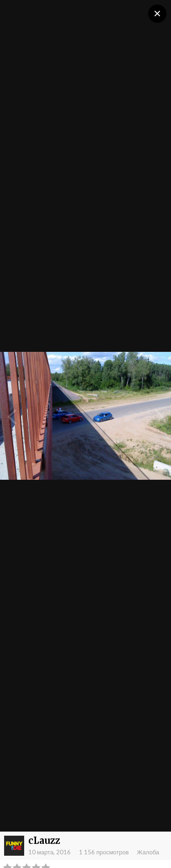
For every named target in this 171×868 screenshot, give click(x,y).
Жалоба (148, 852)
